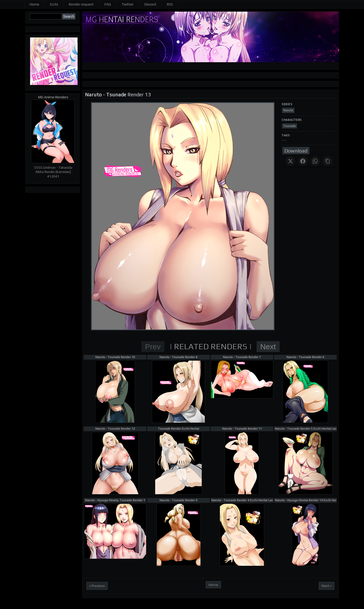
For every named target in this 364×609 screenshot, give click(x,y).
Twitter (128, 4)
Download (296, 151)
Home (34, 4)
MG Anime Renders (53, 97)
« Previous (97, 586)
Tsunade (116, 94)
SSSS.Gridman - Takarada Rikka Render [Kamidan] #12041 (53, 172)
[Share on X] (290, 161)
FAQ (108, 4)
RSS (170, 4)
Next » (327, 586)
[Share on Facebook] (303, 161)
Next (268, 347)
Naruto (93, 94)
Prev (153, 347)
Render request (81, 4)
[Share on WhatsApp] (315, 161)
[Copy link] (328, 161)
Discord (150, 4)
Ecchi (54, 4)
